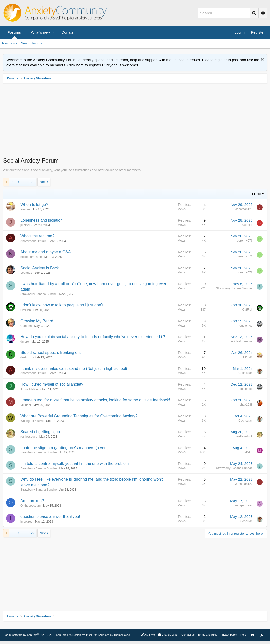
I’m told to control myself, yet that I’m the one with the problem (75, 463)
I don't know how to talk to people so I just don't (62, 305)
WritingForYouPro (32, 421)
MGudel (26, 405)
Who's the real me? (37, 236)
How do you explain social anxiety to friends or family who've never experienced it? (93, 337)
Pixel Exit (92, 635)
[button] (54, 32)
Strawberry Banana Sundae (39, 294)
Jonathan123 (244, 209)
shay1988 (246, 405)
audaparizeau (243, 505)
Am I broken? (32, 501)
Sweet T (247, 225)
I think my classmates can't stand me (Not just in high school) (74, 368)
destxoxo (26, 357)
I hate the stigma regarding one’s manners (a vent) (65, 448)
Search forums (32, 43)
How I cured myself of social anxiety (52, 384)
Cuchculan (245, 373)
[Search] (224, 13)
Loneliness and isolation (42, 220)
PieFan (25, 209)
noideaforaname (31, 257)
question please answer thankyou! (50, 517)
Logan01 (26, 273)
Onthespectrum (31, 506)
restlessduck (29, 437)
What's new (40, 32)
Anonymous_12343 (33, 241)
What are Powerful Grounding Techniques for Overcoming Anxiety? (79, 416)
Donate (67, 32)
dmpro (25, 342)
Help (243, 635)
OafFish (26, 310)
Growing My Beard (37, 321)
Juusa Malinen (30, 389)
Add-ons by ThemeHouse (115, 635)
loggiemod (246, 326)
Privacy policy (229, 635)
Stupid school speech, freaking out (51, 353)
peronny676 (245, 241)
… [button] (25, 182)
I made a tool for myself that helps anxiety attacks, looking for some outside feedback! (95, 400)
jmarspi (25, 225)
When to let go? (34, 205)
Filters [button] (257, 194)
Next (43, 182)
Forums (14, 32)
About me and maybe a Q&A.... (48, 252)
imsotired (27, 522)
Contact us (188, 635)
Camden (26, 326)
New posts (10, 43)
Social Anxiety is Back (40, 268)
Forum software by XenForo (38, 635)
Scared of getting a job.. (41, 432)
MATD (248, 452)
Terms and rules (207, 635)
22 (33, 182)
